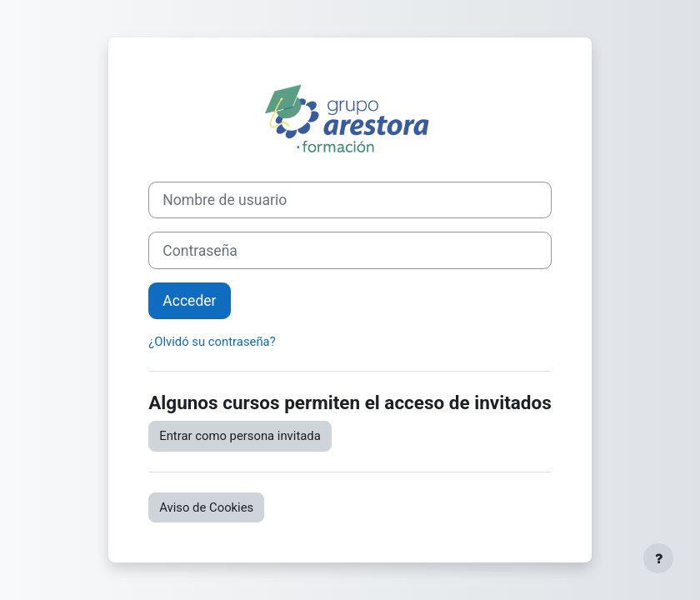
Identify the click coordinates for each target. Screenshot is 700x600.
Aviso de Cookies (206, 507)
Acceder (189, 301)
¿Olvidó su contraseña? (212, 342)
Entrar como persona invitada (240, 436)
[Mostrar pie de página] (658, 558)
